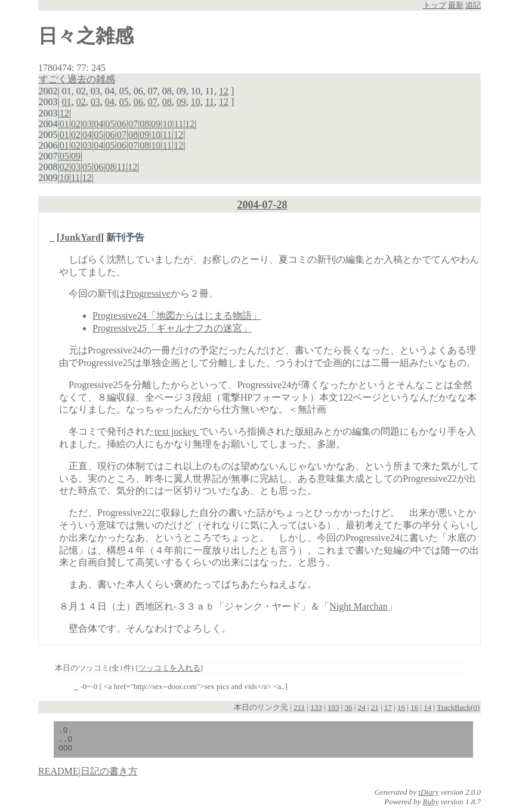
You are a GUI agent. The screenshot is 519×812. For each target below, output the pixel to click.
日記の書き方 (109, 776)
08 (167, 102)
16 (401, 707)
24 (362, 707)
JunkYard (80, 237)
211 (299, 707)
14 (427, 707)
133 (316, 707)
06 (138, 102)
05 (124, 102)
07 (153, 102)
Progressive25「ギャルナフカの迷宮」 (172, 328)
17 (388, 707)
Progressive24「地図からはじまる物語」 (177, 316)
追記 (473, 5)
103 (333, 707)
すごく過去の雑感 (77, 79)
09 (181, 102)
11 (210, 102)
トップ (435, 5)
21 (375, 707)
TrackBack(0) (458, 707)
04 (110, 102)
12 (224, 91)
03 (95, 102)
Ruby (431, 807)
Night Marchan (358, 606)
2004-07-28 (262, 205)
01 (67, 102)
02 (81, 102)
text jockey (177, 431)
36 (349, 707)
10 (196, 102)
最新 (456, 5)
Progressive (148, 293)
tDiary (428, 797)
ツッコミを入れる (169, 668)
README (58, 776)
